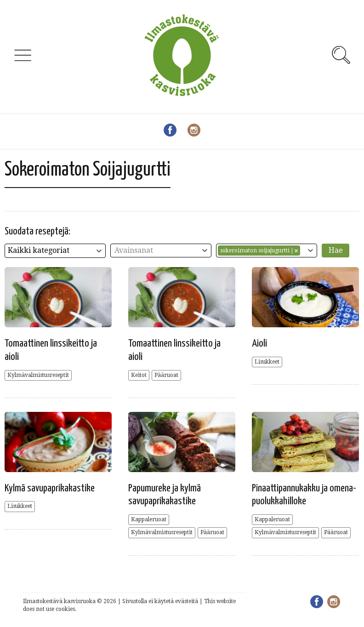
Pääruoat (166, 375)
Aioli (259, 344)
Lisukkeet (267, 362)
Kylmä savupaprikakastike (50, 488)
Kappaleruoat (149, 519)
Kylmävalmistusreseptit (38, 375)
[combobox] (55, 251)
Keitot (139, 375)
